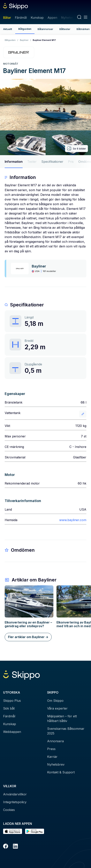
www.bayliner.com (73, 520)
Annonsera (55, 741)
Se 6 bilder (76, 149)
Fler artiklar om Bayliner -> (28, 637)
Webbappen (12, 732)
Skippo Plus (12, 701)
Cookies (9, 810)
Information (14, 162)
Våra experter (57, 708)
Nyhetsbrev (56, 764)
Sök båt (9, 708)
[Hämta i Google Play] (35, 831)
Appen (52, 18)
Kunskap (37, 18)
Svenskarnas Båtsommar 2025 (66, 731)
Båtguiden (25, 29)
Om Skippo (55, 701)
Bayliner (24, 40)
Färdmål (21, 18)
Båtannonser (45, 29)
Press (51, 749)
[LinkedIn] (15, 847)
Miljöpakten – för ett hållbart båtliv (62, 718)
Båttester (65, 29)
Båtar (7, 18)
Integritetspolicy (15, 802)
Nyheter (67, 18)
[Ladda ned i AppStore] (13, 831)
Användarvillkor (15, 794)
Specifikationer (52, 162)
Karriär (52, 757)
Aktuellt (8, 29)
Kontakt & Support (61, 772)
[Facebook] (6, 847)
